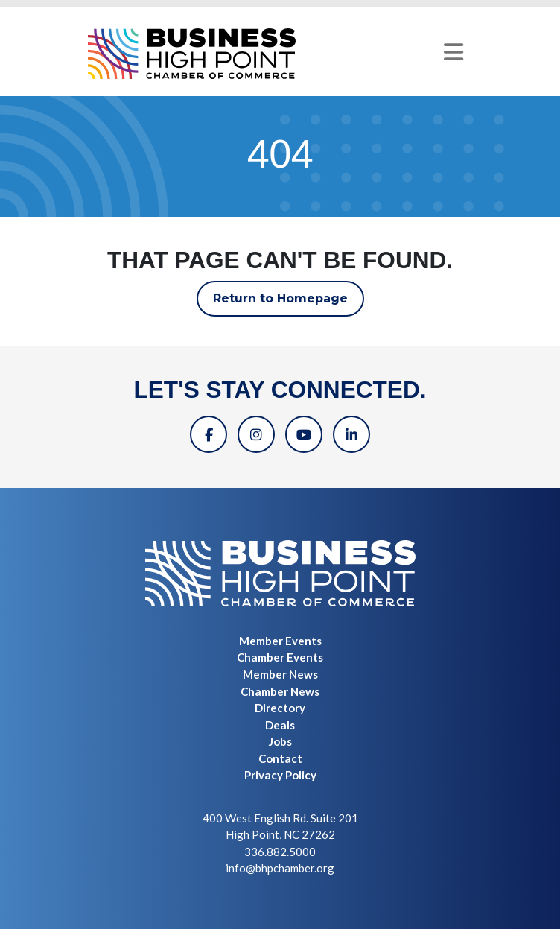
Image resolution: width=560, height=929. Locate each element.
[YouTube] (304, 434)
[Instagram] (256, 434)
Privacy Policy (280, 775)
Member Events (280, 641)
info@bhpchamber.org (280, 868)
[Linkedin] (351, 434)
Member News (280, 674)
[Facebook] (209, 434)
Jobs (280, 741)
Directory (280, 708)
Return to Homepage (280, 298)
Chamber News (280, 691)
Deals (280, 725)
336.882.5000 (280, 852)
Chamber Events (280, 657)
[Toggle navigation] (454, 52)
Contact (280, 758)
